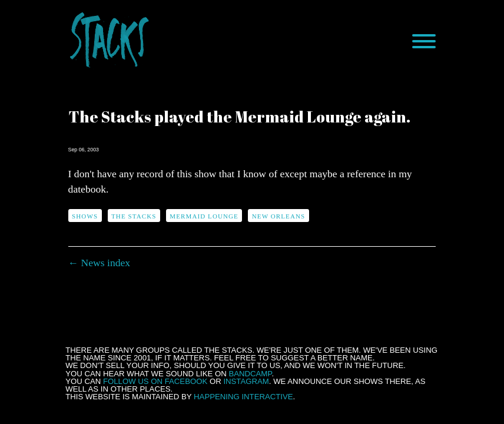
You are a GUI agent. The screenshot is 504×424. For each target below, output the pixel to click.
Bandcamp (250, 374)
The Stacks (134, 216)
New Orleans (278, 216)
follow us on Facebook (155, 381)
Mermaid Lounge (204, 216)
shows (85, 216)
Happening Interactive (243, 397)
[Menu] (424, 41)
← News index (100, 263)
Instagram (246, 381)
